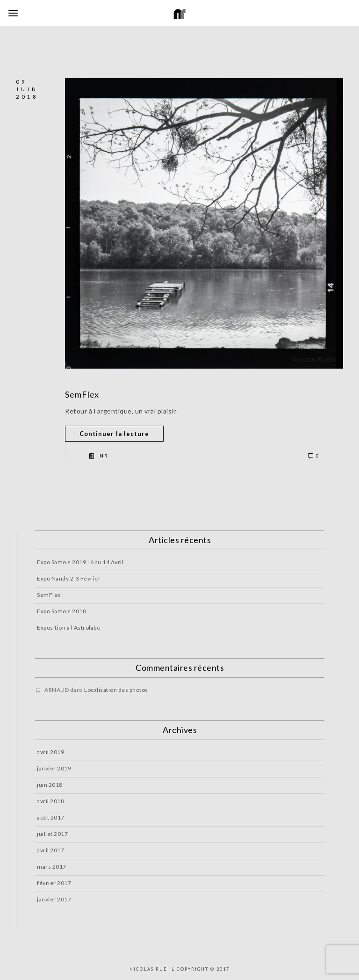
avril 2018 (50, 801)
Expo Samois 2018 (61, 611)
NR (104, 456)
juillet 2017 (52, 834)
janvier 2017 (54, 899)
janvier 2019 (54, 768)
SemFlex (82, 394)
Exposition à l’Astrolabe (68, 628)
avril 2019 (50, 752)
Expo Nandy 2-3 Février (69, 578)
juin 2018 (50, 785)
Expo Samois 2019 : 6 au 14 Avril (80, 562)
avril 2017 (50, 850)
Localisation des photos (116, 690)
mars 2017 (52, 867)
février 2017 (54, 883)
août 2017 (51, 817)
